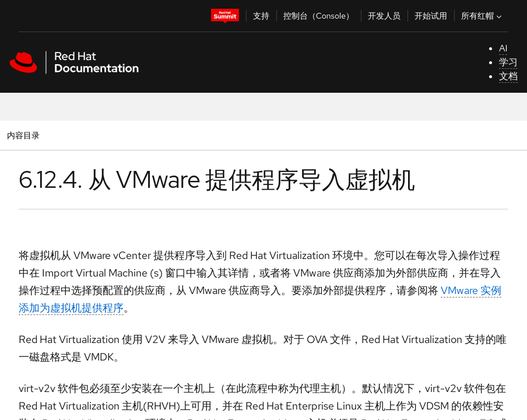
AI (503, 48)
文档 (508, 76)
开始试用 (431, 16)
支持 (261, 16)
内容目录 (23, 135)
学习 (508, 62)
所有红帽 (483, 16)
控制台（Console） (319, 16)
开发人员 (384, 16)
